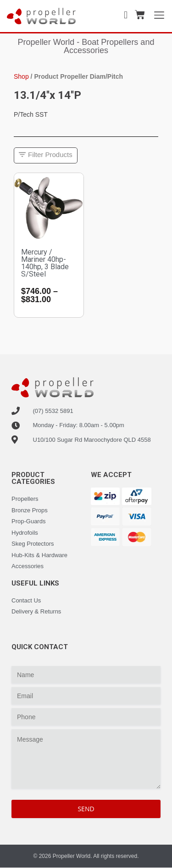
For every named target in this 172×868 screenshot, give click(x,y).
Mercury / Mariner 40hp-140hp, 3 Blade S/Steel (45, 263)
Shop (21, 76)
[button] (46, 155)
